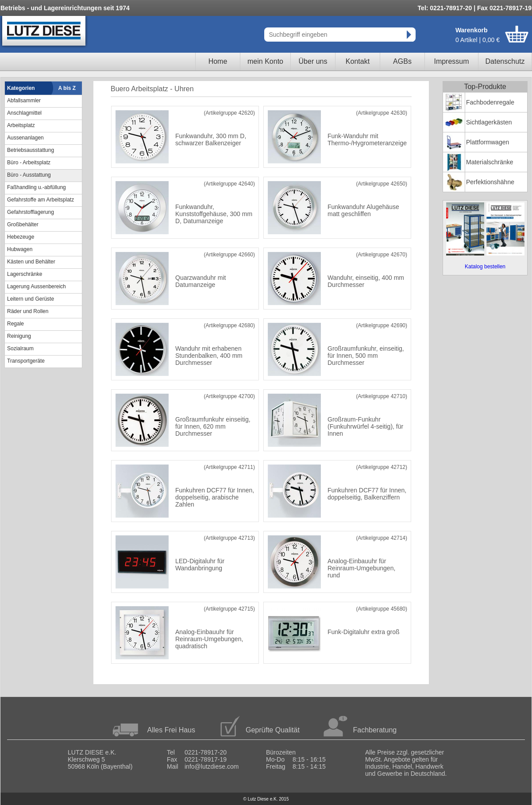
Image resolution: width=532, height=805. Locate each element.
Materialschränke (490, 162)
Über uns (313, 61)
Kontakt (358, 61)
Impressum (451, 61)
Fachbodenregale (490, 102)
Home (218, 61)
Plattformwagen (488, 142)
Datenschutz (505, 61)
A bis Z (67, 88)
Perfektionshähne (490, 182)
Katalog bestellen (485, 267)
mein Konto (265, 61)
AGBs (402, 61)
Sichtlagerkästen (489, 122)
